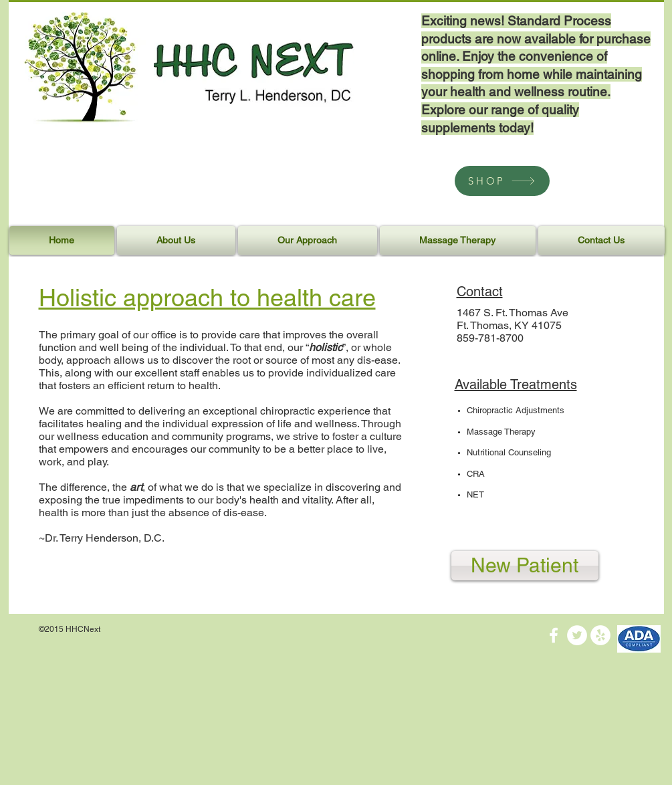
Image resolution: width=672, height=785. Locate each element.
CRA (476, 474)
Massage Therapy (501, 432)
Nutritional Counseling (509, 452)
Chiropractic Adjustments (516, 410)
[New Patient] (525, 566)
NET (475, 494)
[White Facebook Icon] (554, 635)
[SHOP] (502, 181)
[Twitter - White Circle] (577, 635)
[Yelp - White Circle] (600, 635)
